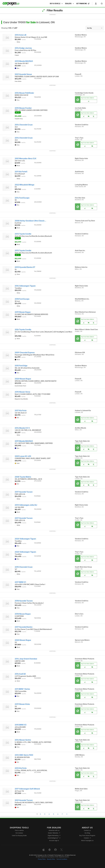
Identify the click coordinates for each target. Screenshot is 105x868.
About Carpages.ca (87, 840)
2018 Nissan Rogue (23, 614)
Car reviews (19, 833)
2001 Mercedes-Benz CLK (26, 159)
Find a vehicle (19, 830)
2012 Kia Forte (21, 768)
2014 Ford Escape (22, 198)
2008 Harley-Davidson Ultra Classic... (31, 221)
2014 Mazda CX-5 (22, 428)
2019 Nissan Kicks (22, 704)
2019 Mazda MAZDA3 (24, 441)
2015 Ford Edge (21, 366)
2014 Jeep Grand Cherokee (26, 659)
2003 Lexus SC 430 (23, 456)
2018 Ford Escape (22, 299)
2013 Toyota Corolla (23, 234)
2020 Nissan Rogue (23, 379)
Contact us (87, 830)
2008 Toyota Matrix (23, 477)
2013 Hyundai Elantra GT (25, 267)
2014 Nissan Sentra (23, 740)
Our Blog (87, 833)
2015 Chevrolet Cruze (24, 567)
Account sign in (54, 840)
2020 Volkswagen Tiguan (25, 539)
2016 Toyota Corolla (23, 330)
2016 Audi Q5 (20, 674)
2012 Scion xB (21, 35)
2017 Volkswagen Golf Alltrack (27, 789)
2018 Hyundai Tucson (24, 601)
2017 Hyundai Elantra (24, 627)
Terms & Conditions (62, 859)
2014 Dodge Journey (23, 48)
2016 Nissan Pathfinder (24, 93)
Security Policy (51, 859)
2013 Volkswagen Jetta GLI (26, 505)
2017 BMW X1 (20, 582)
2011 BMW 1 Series (22, 689)
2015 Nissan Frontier (23, 108)
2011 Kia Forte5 (21, 172)
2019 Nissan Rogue (23, 312)
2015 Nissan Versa (22, 392)
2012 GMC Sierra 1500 (24, 755)
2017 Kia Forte (21, 411)
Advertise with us (54, 830)
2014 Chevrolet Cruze (24, 125)
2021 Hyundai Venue (23, 74)
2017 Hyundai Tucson (24, 492)
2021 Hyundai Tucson (24, 800)
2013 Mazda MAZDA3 (24, 61)
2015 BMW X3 (21, 725)
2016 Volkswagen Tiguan (25, 286)
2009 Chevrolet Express (25, 353)
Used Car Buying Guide (19, 835)
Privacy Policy (42, 859)
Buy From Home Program (87, 835)
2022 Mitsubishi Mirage (25, 185)
